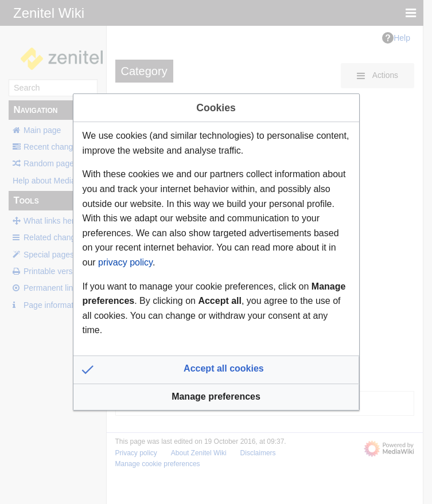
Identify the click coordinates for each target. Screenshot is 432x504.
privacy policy (125, 262)
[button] (216, 370)
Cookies (216, 108)
